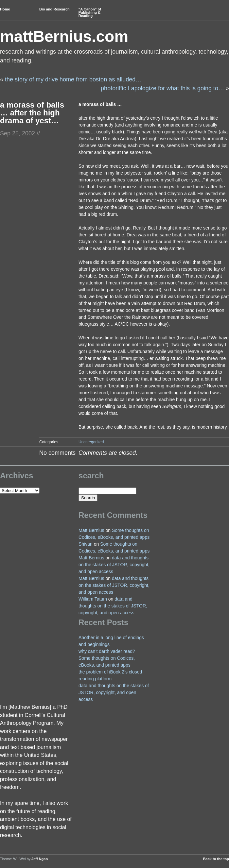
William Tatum (93, 599)
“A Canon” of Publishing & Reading (90, 12)
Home (5, 9)
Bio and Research (54, 9)
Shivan (86, 544)
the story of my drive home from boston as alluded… (73, 79)
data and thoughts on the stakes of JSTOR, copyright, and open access (114, 565)
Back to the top (216, 859)
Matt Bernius (91, 530)
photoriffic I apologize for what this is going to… (162, 88)
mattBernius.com (64, 36)
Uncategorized (91, 442)
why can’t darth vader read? (107, 651)
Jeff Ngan (40, 859)
